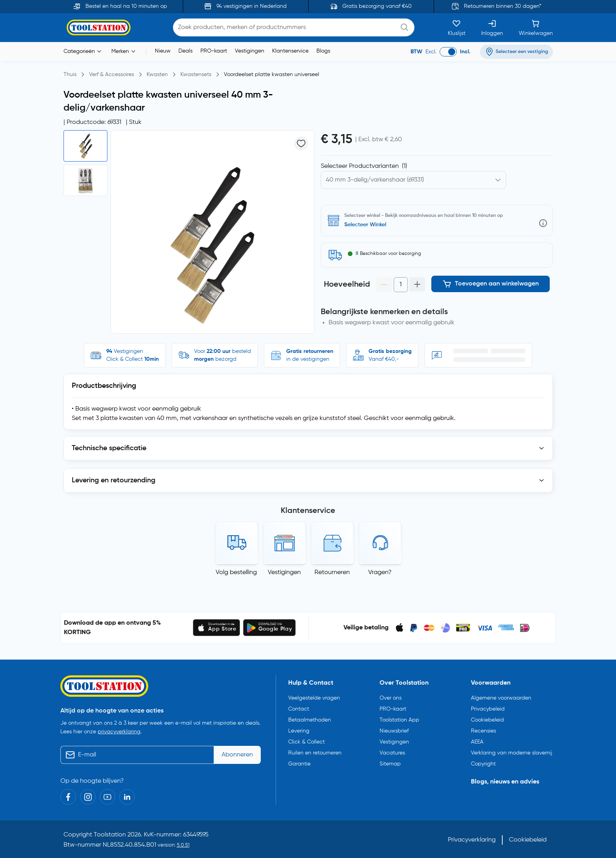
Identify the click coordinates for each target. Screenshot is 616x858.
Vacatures (392, 753)
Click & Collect (306, 742)
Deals (185, 51)
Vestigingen (250, 51)
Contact (299, 709)
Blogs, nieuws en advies (505, 782)
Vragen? (380, 573)
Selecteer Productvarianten (364, 166)
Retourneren (332, 573)
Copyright (483, 764)
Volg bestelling (236, 573)
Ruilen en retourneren (315, 753)
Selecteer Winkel (365, 225)
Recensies (483, 731)
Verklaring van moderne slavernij (512, 753)
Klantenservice (290, 51)
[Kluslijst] (457, 27)
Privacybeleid (488, 709)
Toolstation (110, 835)
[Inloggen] (492, 27)
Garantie (299, 764)
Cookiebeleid (487, 720)
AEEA (477, 742)
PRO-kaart (214, 51)
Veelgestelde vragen (314, 698)
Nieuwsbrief (394, 731)
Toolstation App (399, 720)
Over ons (391, 698)
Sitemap (390, 764)
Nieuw (163, 51)
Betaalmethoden (310, 720)
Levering (299, 731)
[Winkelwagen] (536, 27)
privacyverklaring (119, 732)
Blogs (323, 51)
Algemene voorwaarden (501, 698)
